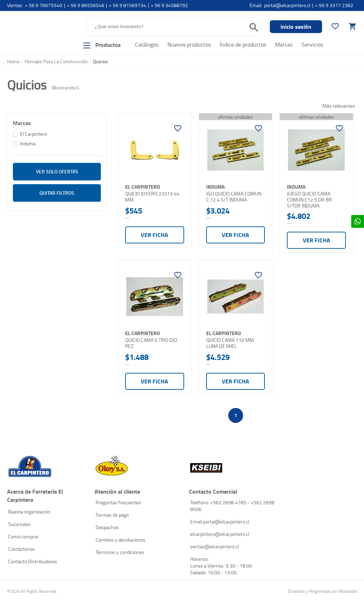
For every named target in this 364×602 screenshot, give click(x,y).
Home (13, 61)
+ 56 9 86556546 (85, 5)
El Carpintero (35, 30)
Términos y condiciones (120, 552)
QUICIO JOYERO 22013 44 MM (152, 197)
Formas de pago (112, 515)
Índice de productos (243, 44)
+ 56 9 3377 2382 (334, 5)
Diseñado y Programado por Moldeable (322, 591)
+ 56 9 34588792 (169, 5)
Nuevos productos (189, 44)
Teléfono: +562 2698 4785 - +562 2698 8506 (232, 506)
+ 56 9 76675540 (44, 5)
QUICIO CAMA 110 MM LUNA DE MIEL (230, 343)
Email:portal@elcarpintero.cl (220, 522)
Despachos (107, 527)
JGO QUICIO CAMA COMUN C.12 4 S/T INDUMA (234, 197)
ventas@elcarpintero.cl (215, 546)
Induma (28, 143)
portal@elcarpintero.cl (287, 5)
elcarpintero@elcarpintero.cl (220, 534)
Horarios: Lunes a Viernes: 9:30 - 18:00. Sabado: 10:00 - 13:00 (222, 566)
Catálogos (147, 44)
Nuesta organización (29, 512)
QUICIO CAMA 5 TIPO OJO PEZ (151, 343)
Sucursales (20, 524)
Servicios (312, 44)
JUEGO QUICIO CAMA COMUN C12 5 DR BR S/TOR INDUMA (309, 200)
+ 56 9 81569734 (127, 5)
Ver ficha (154, 235)
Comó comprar (23, 536)
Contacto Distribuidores (33, 561)
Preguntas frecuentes (118, 502)
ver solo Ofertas (57, 171)
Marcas (284, 44)
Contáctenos (22, 549)
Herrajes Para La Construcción (56, 61)
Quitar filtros (57, 193)
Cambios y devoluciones (121, 540)
